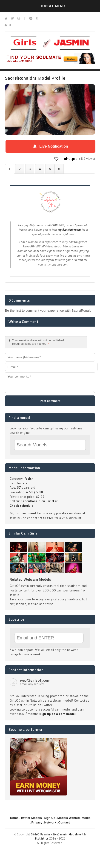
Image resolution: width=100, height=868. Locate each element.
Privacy (37, 822)
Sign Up (50, 818)
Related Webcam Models (30, 579)
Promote (50, 169)
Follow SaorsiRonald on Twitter (34, 501)
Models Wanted (69, 818)
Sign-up (16, 513)
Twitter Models (31, 818)
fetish (29, 479)
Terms (14, 818)
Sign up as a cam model (58, 714)
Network (50, 822)
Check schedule (22, 506)
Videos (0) (30, 169)
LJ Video (59, 169)
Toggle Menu (50, 6)
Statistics (40, 169)
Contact (64, 822)
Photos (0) (20, 169)
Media (86, 818)
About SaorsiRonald (10, 169)
